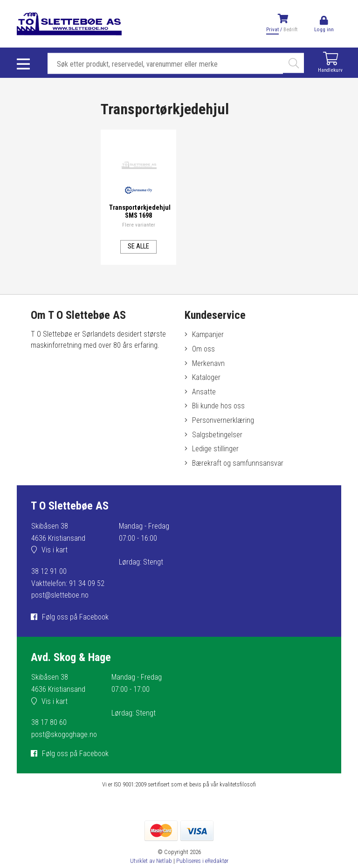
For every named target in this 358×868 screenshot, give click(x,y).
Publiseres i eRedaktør (202, 861)
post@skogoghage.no (64, 734)
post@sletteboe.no (60, 595)
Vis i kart (55, 550)
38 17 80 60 (49, 722)
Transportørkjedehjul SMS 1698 (141, 211)
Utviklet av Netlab (151, 861)
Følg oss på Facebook (75, 617)
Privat (272, 30)
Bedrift (290, 30)
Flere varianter (139, 224)
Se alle (138, 246)
